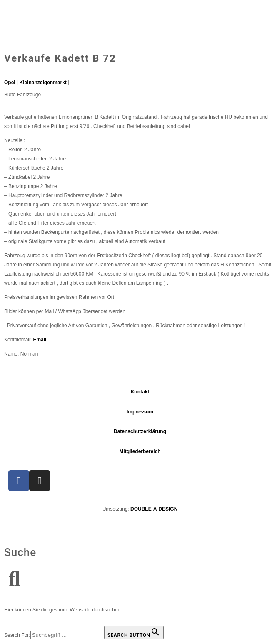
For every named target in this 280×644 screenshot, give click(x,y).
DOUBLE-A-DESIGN (154, 509)
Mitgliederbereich (140, 451)
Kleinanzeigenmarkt (43, 83)
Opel (10, 83)
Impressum (140, 412)
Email (40, 340)
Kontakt (140, 392)
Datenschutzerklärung (140, 431)
